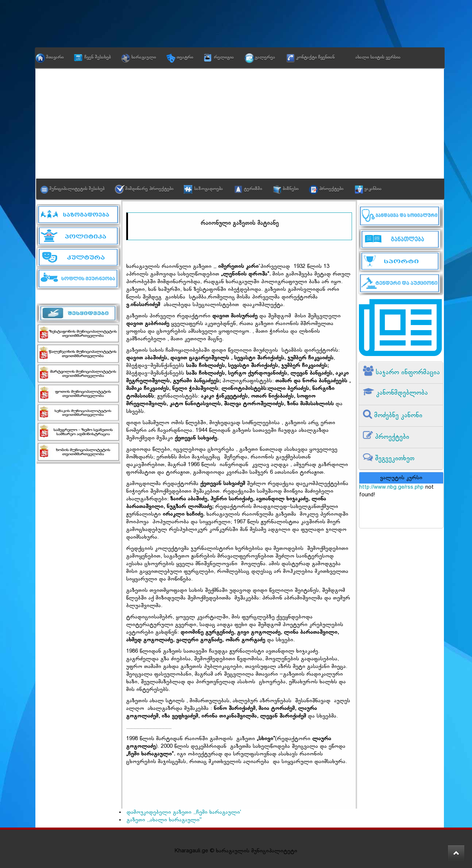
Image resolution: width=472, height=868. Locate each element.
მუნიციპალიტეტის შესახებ (77, 189)
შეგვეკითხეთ (394, 459)
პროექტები (331, 189)
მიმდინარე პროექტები (149, 189)
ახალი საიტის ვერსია (378, 58)
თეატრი (185, 58)
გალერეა (265, 58)
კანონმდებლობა (401, 393)
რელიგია (224, 58)
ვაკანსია (373, 189)
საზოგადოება (208, 189)
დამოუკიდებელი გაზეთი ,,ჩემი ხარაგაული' (184, 812)
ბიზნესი (291, 189)
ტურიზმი (253, 189)
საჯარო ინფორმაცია (407, 373)
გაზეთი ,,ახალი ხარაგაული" (164, 820)
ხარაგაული (144, 58)
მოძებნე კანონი (397, 416)
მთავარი (55, 58)
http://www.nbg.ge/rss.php (391, 487)
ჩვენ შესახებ (97, 58)
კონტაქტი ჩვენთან (315, 58)
